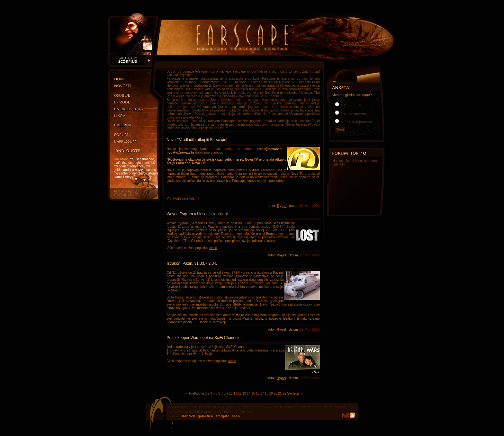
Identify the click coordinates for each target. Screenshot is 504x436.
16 (258, 393)
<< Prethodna (194, 393)
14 (249, 393)
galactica (205, 416)
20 (276, 393)
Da (343, 105)
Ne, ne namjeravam (356, 122)
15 (253, 393)
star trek (189, 416)
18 (267, 393)
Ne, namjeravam (354, 113)
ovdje (213, 248)
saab (235, 416)
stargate (222, 416)
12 (240, 393)
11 (235, 393)
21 (280, 393)
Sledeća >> (295, 393)
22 (284, 393)
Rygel (282, 206)
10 (231, 393)
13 (244, 393)
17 (262, 393)
